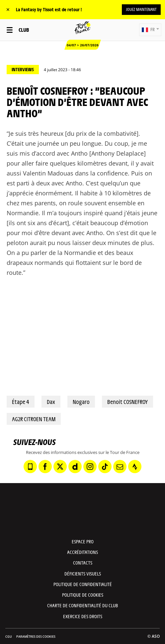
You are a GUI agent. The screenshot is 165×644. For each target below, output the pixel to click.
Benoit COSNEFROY (127, 402)
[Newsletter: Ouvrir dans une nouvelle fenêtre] (120, 467)
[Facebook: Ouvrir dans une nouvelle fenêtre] (45, 467)
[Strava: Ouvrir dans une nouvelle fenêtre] (135, 467)
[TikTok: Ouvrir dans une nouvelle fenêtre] (105, 467)
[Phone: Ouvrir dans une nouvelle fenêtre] (30, 467)
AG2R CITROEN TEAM (34, 419)
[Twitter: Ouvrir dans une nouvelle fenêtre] (60, 467)
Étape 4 (21, 402)
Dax (51, 402)
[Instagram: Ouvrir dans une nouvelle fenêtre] (90, 467)
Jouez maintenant (141, 9)
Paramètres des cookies (36, 637)
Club (24, 30)
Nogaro (81, 402)
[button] (150, 30)
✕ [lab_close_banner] (8, 9)
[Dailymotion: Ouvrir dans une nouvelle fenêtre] (75, 467)
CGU (9, 637)
